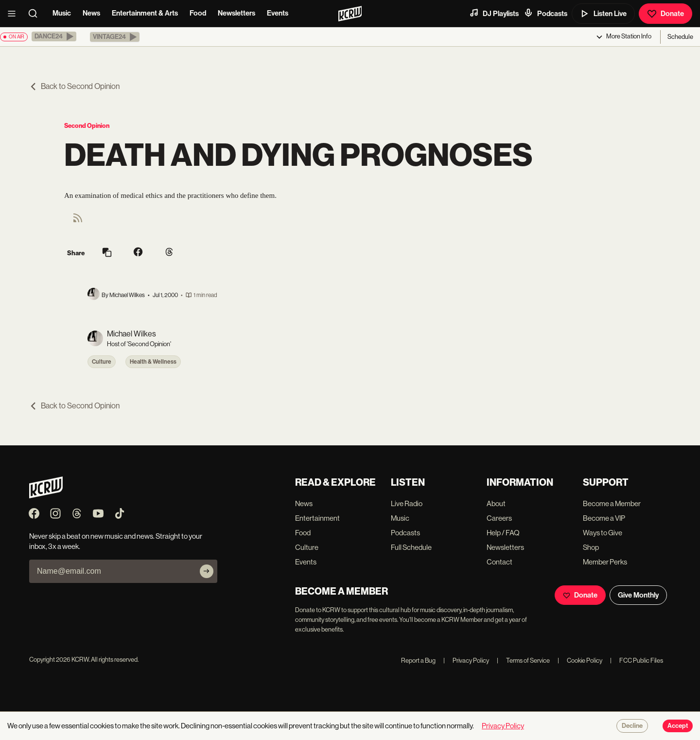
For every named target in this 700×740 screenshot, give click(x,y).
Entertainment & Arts (145, 13)
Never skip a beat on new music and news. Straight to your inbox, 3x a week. (116, 541)
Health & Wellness (153, 362)
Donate (665, 14)
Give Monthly (638, 595)
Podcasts (545, 13)
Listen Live (603, 14)
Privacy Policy (466, 661)
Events (278, 13)
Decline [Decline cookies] (632, 726)
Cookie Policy (580, 661)
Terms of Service (523, 661)
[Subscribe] (207, 571)
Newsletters (236, 13)
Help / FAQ (503, 533)
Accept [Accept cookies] (678, 726)
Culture (102, 362)
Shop (591, 547)
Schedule (680, 37)
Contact (499, 562)
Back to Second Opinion (74, 86)
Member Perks (605, 562)
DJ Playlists (494, 13)
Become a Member (612, 503)
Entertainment (317, 518)
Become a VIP (604, 518)
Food (198, 13)
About (496, 503)
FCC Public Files (637, 661)
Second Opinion (87, 126)
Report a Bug (418, 661)
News (91, 13)
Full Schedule (411, 547)
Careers (499, 518)
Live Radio (407, 503)
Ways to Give (603, 533)
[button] (54, 36)
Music (62, 13)
